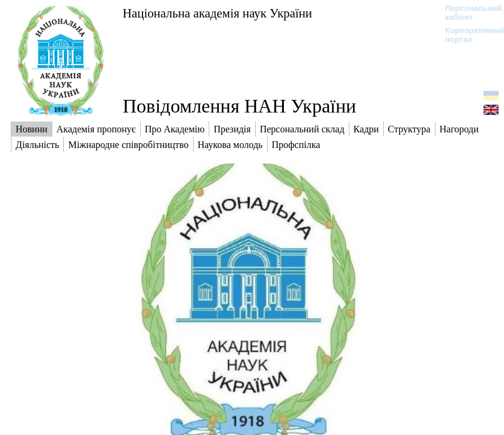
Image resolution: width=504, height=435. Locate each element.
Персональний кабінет (468, 13)
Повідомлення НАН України (239, 106)
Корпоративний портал (468, 35)
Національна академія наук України (217, 13)
